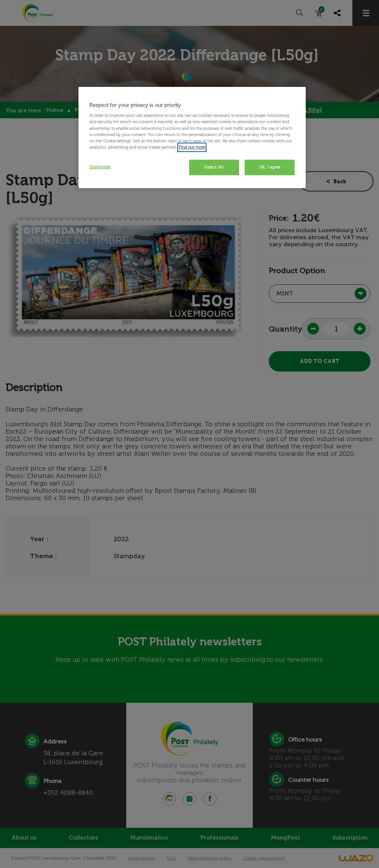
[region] (192, 138)
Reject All (214, 167)
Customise (100, 167)
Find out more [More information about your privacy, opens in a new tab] (192, 147)
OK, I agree (270, 167)
